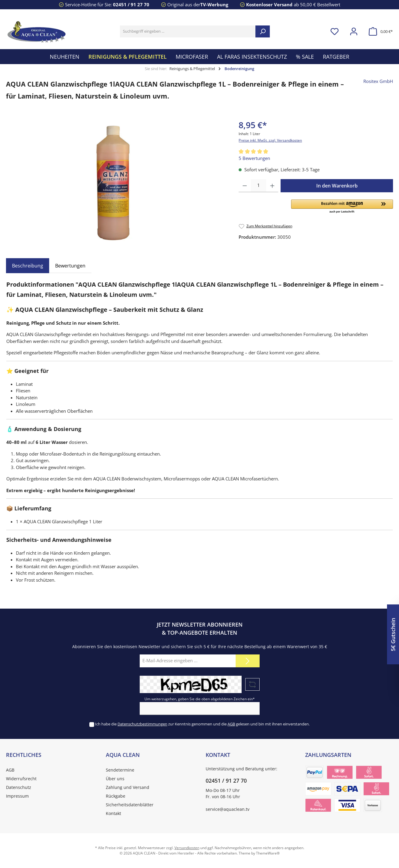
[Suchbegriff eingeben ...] (188, 31)
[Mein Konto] (354, 32)
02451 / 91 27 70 (131, 4)
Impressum (17, 796)
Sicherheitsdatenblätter (130, 805)
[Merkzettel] (335, 32)
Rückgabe (116, 796)
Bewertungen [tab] (70, 266)
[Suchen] (263, 31)
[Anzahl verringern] (245, 186)
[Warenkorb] (379, 32)
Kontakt (113, 813)
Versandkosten (187, 848)
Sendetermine (120, 770)
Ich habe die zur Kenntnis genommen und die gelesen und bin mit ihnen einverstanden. (202, 724)
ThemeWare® (268, 853)
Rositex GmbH (378, 81)
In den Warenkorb (337, 186)
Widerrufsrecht (21, 779)
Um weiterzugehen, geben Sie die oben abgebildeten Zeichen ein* (200, 699)
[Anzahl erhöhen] (272, 186)
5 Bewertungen (254, 158)
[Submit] (248, 661)
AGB (231, 724)
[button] (342, 207)
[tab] (28, 266)
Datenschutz (19, 787)
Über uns (115, 779)
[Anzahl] (259, 186)
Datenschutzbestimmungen (142, 724)
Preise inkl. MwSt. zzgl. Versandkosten (270, 140)
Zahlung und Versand (128, 787)
